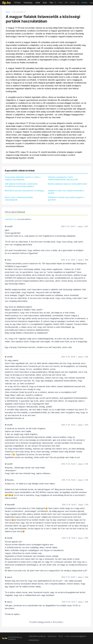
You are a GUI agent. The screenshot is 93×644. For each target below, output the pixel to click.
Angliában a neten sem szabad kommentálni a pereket (66, 192)
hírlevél (73, 3)
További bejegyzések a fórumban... (47, 622)
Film (51, 3)
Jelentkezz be (11, 219)
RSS (66, 3)
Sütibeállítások (34, 640)
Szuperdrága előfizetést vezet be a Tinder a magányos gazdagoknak (23, 178)
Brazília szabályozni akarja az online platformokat (67, 184)
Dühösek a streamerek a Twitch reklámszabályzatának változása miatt (63, 178)
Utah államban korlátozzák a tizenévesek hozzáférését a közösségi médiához (21, 185)
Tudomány (28, 3)
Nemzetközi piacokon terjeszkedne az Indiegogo (25, 191)
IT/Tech (17, 3)
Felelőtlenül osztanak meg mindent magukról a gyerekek (66, 199)
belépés (84, 3)
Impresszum (52, 636)
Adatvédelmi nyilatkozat (37, 636)
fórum (60, 3)
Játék (38, 3)
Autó (45, 3)
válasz (80, 226)
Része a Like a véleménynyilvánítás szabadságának (19, 199)
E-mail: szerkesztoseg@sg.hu (75, 636)
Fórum (61, 636)
